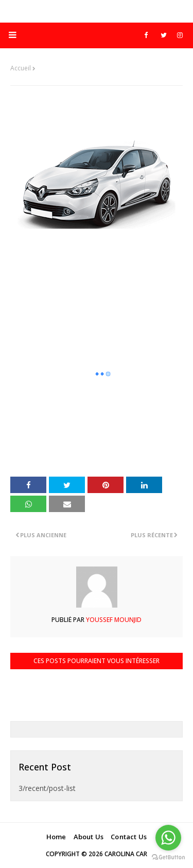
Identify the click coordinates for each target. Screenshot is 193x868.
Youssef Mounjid (113, 620)
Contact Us (129, 837)
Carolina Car (126, 854)
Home (56, 837)
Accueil (21, 68)
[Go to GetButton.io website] (168, 857)
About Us (89, 837)
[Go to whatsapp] (168, 838)
